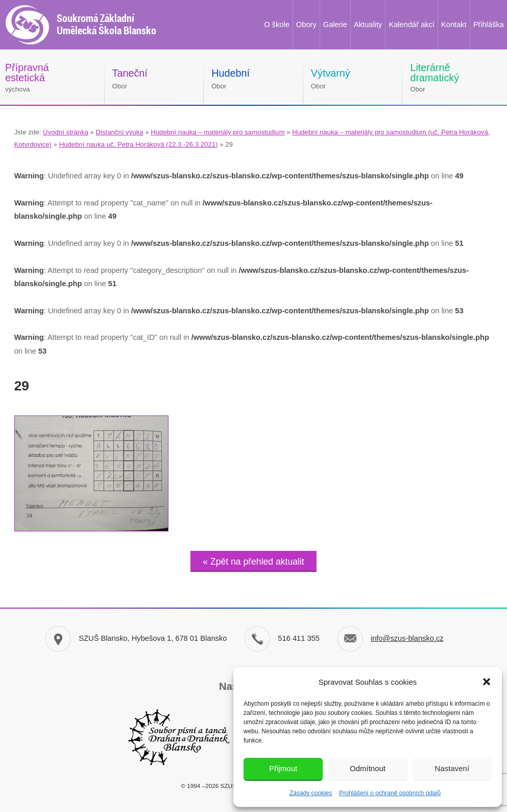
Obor (130, 79)
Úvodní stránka (66, 132)
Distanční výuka (119, 132)
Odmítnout (368, 768)
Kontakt (454, 25)
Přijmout (283, 768)
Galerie (335, 25)
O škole (277, 25)
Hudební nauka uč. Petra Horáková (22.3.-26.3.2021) (139, 144)
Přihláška (489, 25)
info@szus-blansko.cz (407, 638)
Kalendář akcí (412, 25)
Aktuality (368, 25)
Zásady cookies (311, 793)
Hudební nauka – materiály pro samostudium (218, 132)
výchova (27, 77)
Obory (306, 25)
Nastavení (452, 768)
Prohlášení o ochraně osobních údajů (390, 793)
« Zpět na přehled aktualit (253, 562)
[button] (487, 682)
